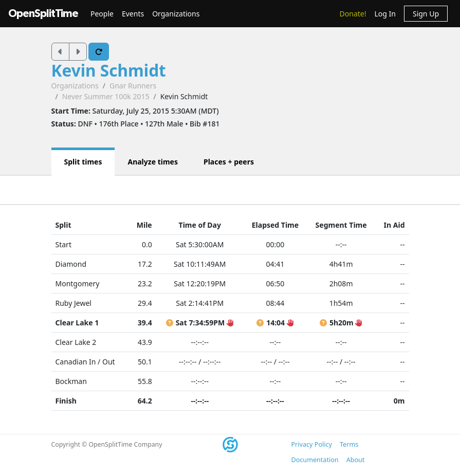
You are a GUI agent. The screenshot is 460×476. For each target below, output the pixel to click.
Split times (83, 162)
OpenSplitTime (43, 14)
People (102, 14)
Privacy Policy (312, 444)
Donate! (353, 14)
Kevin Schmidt (109, 70)
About (356, 460)
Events (133, 14)
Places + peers (229, 162)
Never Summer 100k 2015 (106, 96)
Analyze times (153, 162)
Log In (385, 14)
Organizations (176, 14)
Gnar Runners (133, 86)
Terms (349, 444)
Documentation (315, 460)
